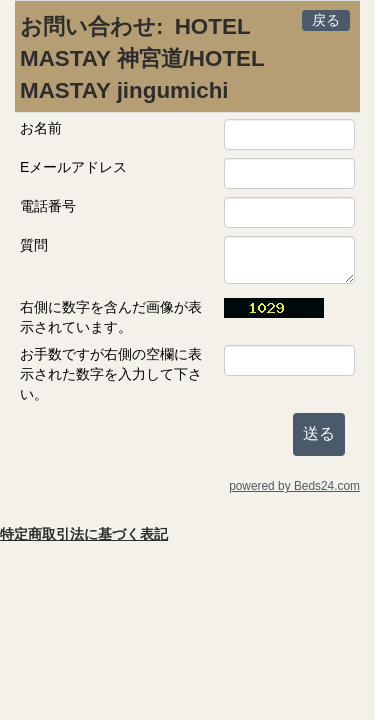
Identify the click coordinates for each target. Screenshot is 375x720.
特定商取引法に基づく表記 (84, 534)
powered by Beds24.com (294, 486)
